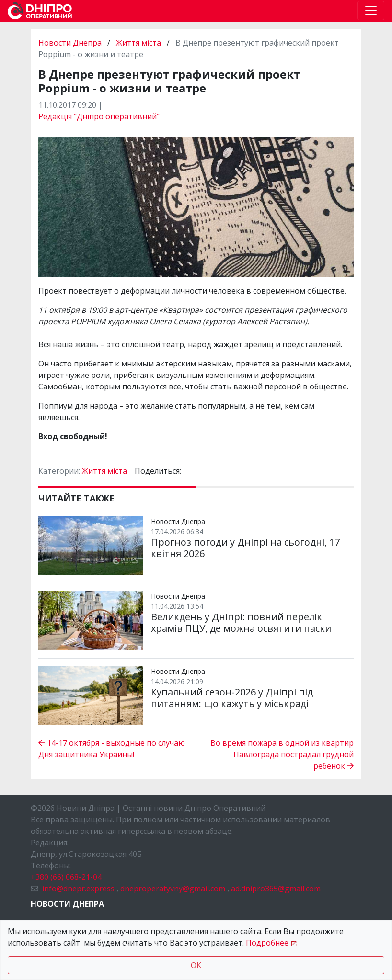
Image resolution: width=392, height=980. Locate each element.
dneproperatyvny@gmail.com (173, 889)
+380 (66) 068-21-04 (66, 877)
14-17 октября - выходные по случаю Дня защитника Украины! (112, 749)
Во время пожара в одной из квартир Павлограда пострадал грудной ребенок (282, 754)
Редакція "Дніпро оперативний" (99, 116)
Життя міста (138, 43)
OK (196, 965)
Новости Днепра (71, 43)
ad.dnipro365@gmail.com (276, 889)
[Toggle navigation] (371, 11)
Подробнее (267, 943)
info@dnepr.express (78, 889)
